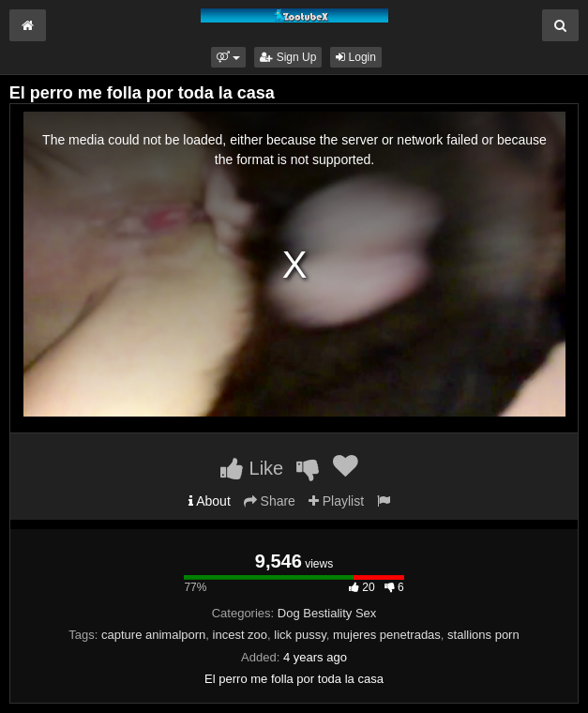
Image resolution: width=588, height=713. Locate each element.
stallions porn (483, 635)
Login (356, 57)
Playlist (336, 501)
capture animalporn (153, 635)
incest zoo (241, 635)
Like (252, 468)
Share (270, 501)
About (210, 501)
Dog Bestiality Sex (327, 613)
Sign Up (288, 57)
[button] (228, 57)
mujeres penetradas (387, 635)
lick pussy (300, 635)
